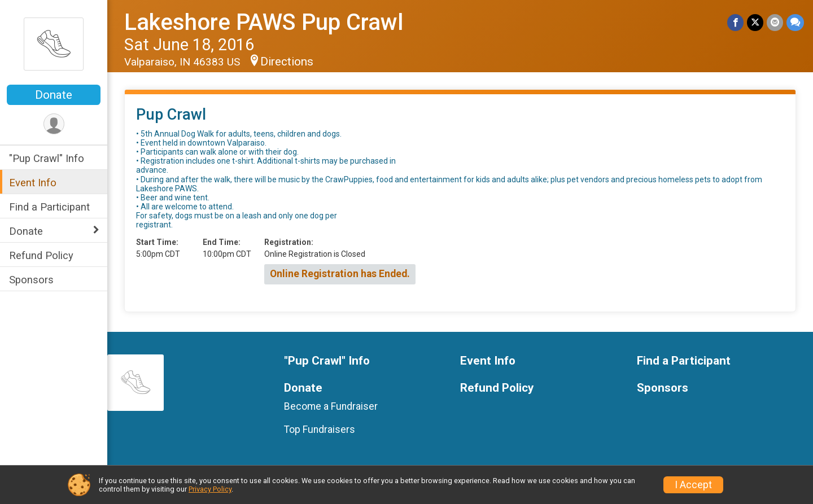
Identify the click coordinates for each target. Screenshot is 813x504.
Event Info (33, 183)
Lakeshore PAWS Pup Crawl (264, 22)
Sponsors (31, 280)
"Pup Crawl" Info (47, 158)
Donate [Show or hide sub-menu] (26, 231)
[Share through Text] (795, 22)
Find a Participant (49, 207)
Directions (287, 62)
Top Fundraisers (320, 430)
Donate (54, 95)
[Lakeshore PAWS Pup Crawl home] (54, 43)
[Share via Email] (775, 22)
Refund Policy (41, 255)
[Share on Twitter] (755, 22)
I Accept (693, 485)
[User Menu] (54, 124)
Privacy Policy (210, 489)
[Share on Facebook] (735, 22)
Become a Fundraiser (331, 406)
